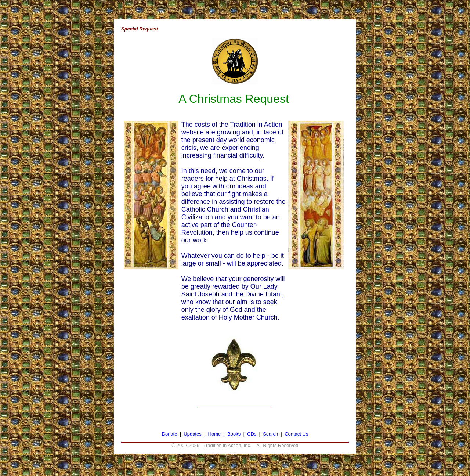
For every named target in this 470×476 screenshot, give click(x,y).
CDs (252, 434)
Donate (170, 434)
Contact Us (296, 434)
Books (234, 434)
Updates (192, 434)
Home (215, 434)
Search (270, 434)
